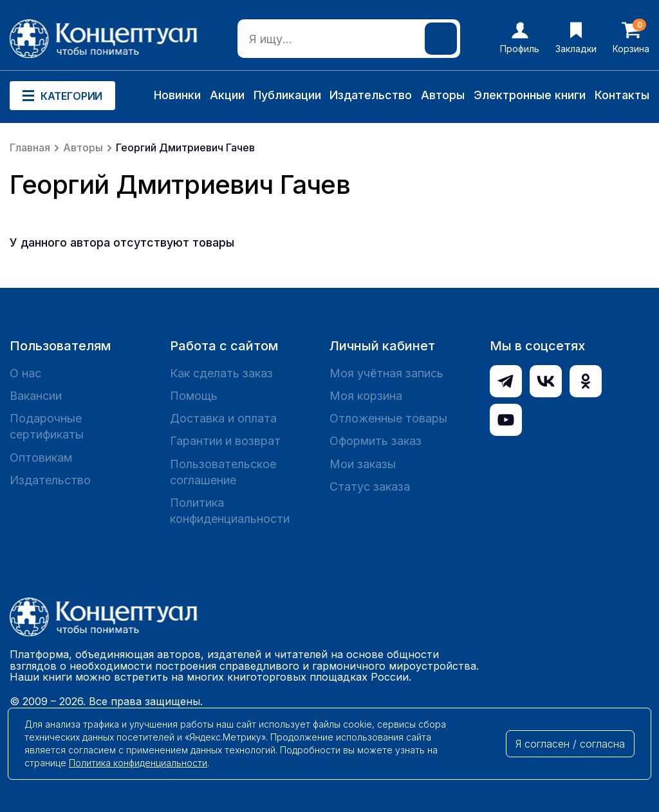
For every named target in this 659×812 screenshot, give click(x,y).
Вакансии (36, 396)
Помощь (194, 396)
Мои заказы (363, 464)
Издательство (371, 95)
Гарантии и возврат (225, 441)
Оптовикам (41, 458)
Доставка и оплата (223, 418)
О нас (25, 373)
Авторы (443, 95)
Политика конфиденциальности (230, 511)
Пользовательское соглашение (223, 472)
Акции (227, 95)
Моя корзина (366, 396)
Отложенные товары (388, 418)
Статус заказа (370, 486)
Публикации (287, 95)
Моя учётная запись (386, 373)
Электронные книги (530, 95)
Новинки (177, 95)
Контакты (622, 95)
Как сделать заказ (221, 373)
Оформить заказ (376, 441)
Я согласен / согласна (570, 744)
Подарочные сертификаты (47, 426)
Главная (30, 147)
